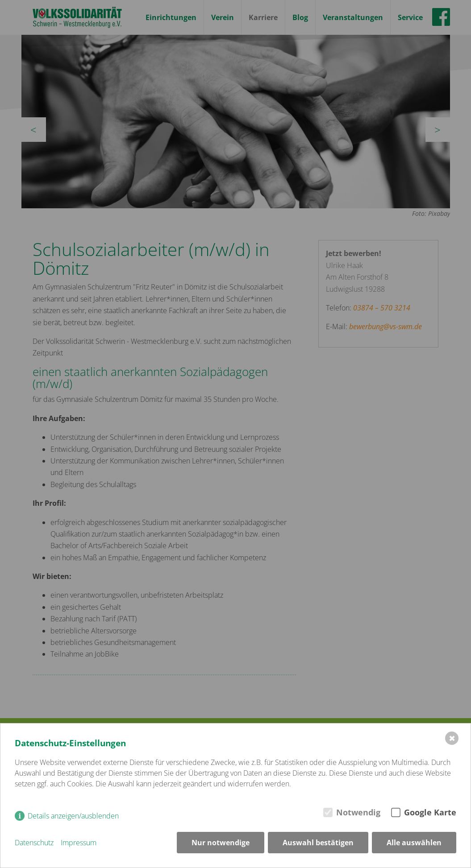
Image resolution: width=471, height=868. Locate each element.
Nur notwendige (221, 843)
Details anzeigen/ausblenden (73, 816)
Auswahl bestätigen (318, 843)
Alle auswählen (414, 843)
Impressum (79, 843)
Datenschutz (34, 843)
